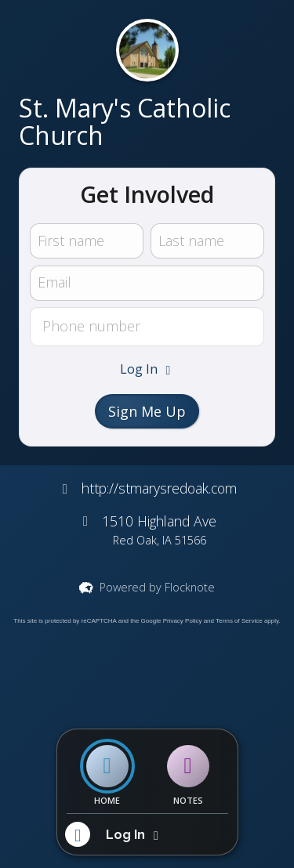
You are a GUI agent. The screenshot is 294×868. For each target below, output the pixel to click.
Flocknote (190, 587)
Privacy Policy (183, 621)
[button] (147, 369)
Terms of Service (239, 621)
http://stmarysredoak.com (159, 488)
